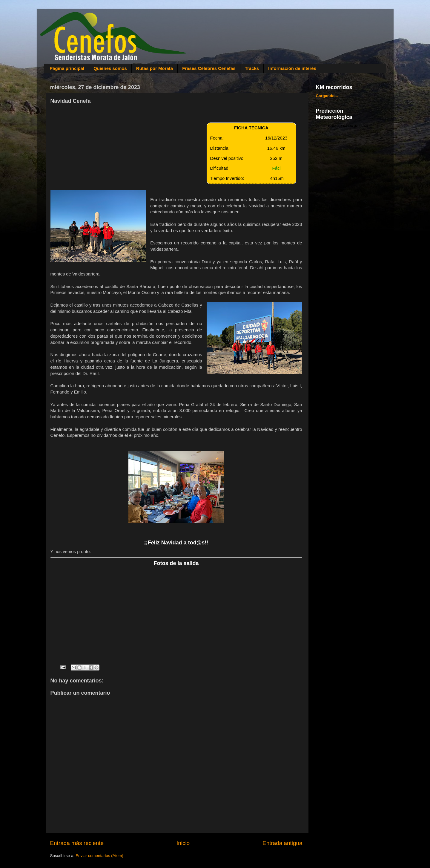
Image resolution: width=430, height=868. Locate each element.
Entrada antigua (282, 843)
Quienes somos (110, 68)
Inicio (183, 843)
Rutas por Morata (155, 68)
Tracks (252, 68)
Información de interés (292, 68)
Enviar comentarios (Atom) (99, 856)
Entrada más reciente (77, 843)
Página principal (67, 68)
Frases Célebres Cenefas (209, 68)
